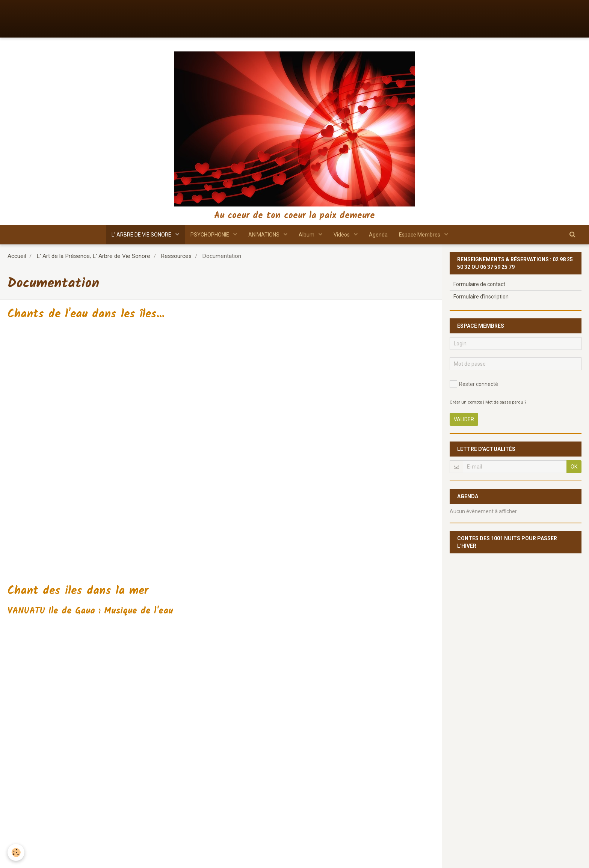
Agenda (378, 235)
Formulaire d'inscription (481, 297)
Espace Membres (420, 235)
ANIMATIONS (264, 235)
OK (574, 467)
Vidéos (342, 235)
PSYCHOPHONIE (210, 235)
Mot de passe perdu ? (506, 402)
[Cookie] (16, 852)
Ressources (176, 256)
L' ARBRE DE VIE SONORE (142, 235)
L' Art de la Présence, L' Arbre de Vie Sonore (93, 256)
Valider (464, 419)
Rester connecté (474, 384)
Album (307, 235)
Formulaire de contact (479, 284)
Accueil (17, 256)
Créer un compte (466, 402)
